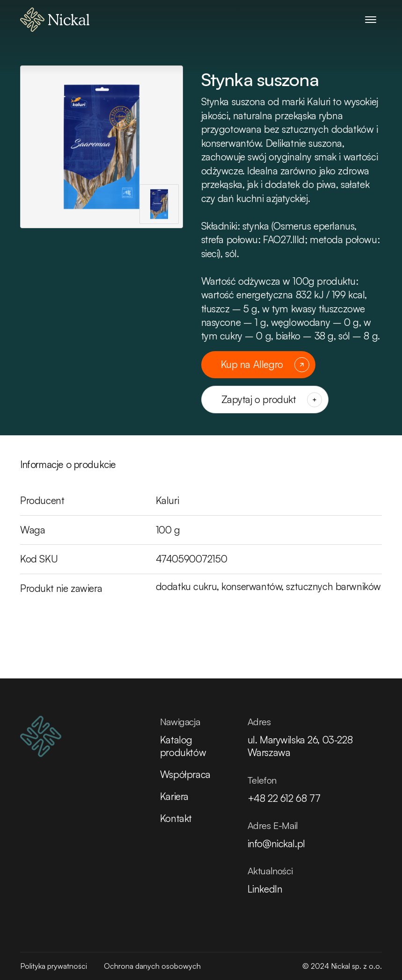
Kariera (174, 796)
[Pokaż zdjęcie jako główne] (159, 204)
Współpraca (185, 774)
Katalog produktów (183, 746)
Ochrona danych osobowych (152, 966)
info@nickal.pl (276, 843)
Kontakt (176, 818)
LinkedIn (265, 889)
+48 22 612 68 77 (284, 798)
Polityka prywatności (54, 966)
